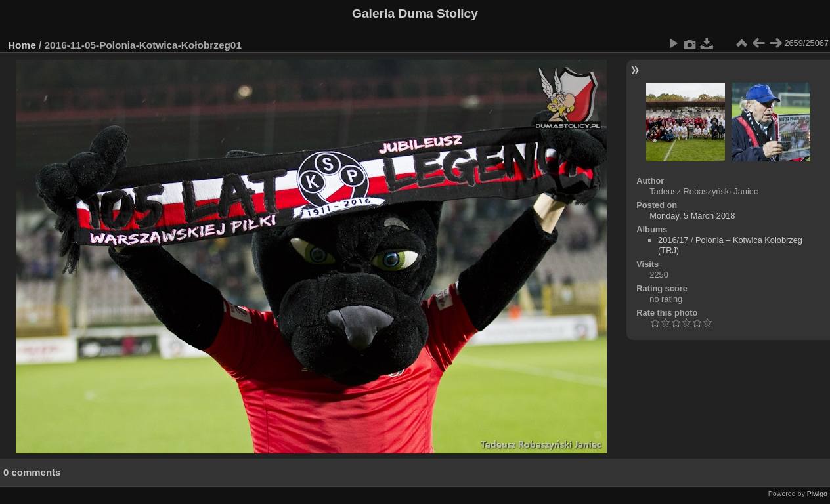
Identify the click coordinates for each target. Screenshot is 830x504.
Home (22, 45)
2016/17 (673, 240)
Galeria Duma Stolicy (415, 13)
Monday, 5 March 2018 (692, 216)
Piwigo (817, 493)
